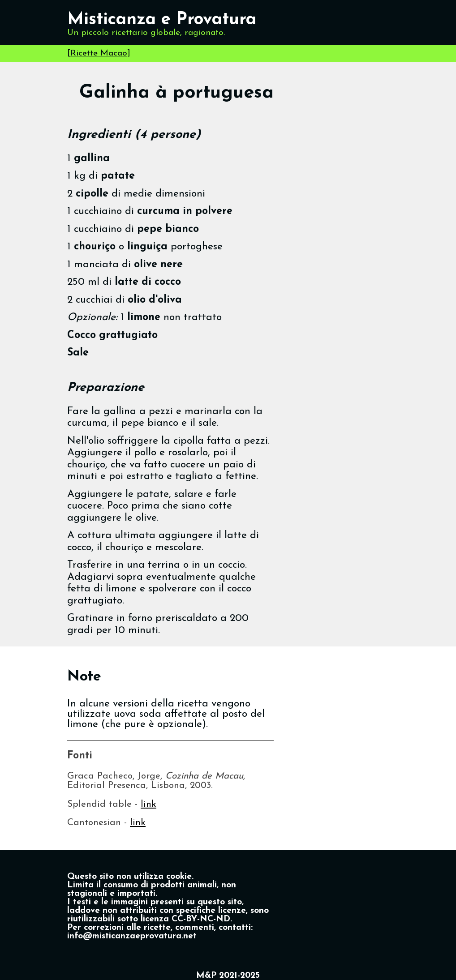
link (148, 804)
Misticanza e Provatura (162, 20)
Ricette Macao (99, 53)
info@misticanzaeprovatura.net (132, 936)
